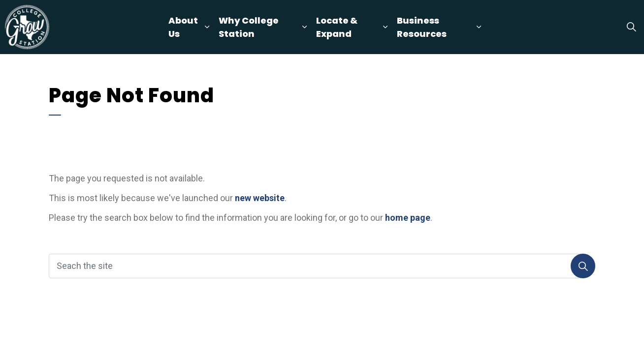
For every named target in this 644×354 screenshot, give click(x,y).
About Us (183, 27)
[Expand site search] (631, 27)
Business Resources (422, 27)
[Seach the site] (322, 266)
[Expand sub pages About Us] (207, 27)
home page (408, 218)
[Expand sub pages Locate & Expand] (385, 27)
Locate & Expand (337, 27)
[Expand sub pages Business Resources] (479, 27)
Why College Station (249, 27)
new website (260, 198)
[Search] (583, 266)
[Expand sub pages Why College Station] (305, 27)
